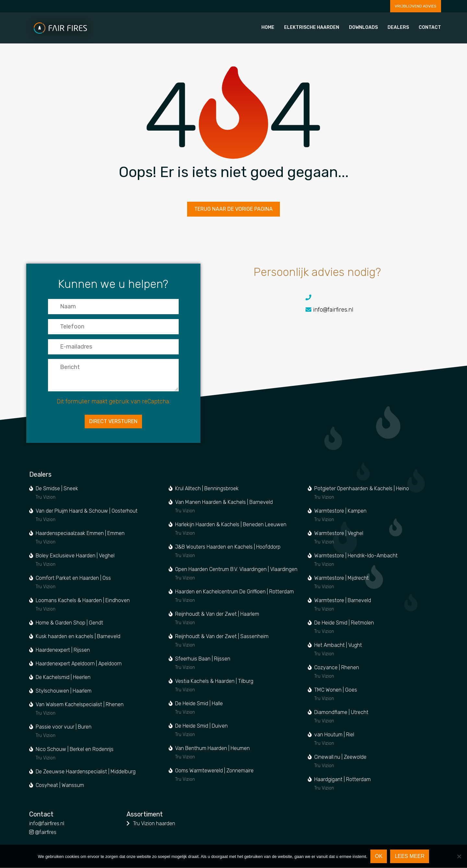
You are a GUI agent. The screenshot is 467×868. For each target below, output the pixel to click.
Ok (379, 856)
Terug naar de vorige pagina (233, 211)
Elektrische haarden (312, 28)
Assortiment (145, 815)
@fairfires (43, 833)
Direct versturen (113, 425)
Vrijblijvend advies (416, 6)
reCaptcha (155, 405)
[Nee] (459, 856)
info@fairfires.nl (346, 312)
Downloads (363, 28)
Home (268, 28)
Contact (430, 28)
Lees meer (410, 856)
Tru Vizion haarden (154, 824)
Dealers (398, 28)
